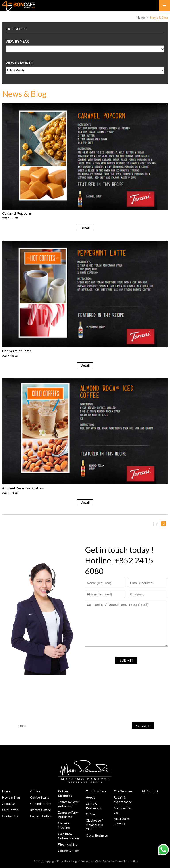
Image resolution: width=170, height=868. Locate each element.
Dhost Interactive (127, 861)
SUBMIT (127, 660)
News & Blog (159, 17)
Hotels (91, 797)
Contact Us (10, 816)
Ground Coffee (41, 804)
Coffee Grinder (69, 851)
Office (90, 814)
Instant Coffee (41, 810)
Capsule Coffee (41, 816)
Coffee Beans (40, 797)
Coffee (35, 791)
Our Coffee (10, 810)
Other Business (97, 835)
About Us (9, 804)
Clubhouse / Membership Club (95, 825)
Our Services (123, 791)
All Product (150, 791)
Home (141, 17)
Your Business (96, 791)
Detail (85, 228)
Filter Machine (68, 844)
